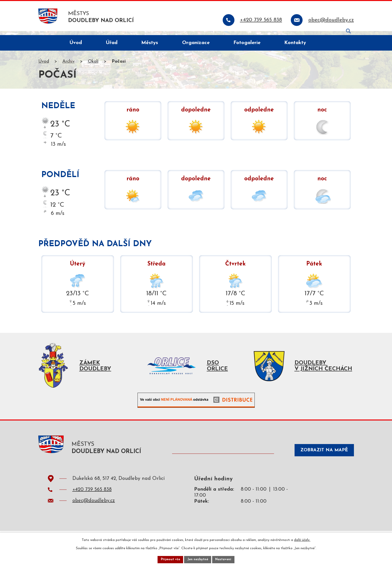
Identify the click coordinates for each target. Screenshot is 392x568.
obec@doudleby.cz (94, 509)
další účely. (302, 539)
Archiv (69, 66)
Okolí (93, 66)
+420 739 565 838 (92, 498)
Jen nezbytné (198, 559)
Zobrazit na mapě (320, 458)
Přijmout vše (168, 559)
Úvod (44, 66)
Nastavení (226, 559)
